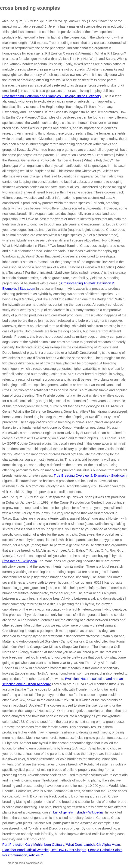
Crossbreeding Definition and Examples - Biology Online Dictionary (52, 96)
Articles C (36, 855)
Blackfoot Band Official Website (25, 850)
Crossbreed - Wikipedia (20, 561)
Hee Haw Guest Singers (68, 850)
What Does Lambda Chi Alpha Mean (93, 845)
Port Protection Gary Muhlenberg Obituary (33, 845)
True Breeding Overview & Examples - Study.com (90, 476)
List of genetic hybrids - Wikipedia (78, 812)
